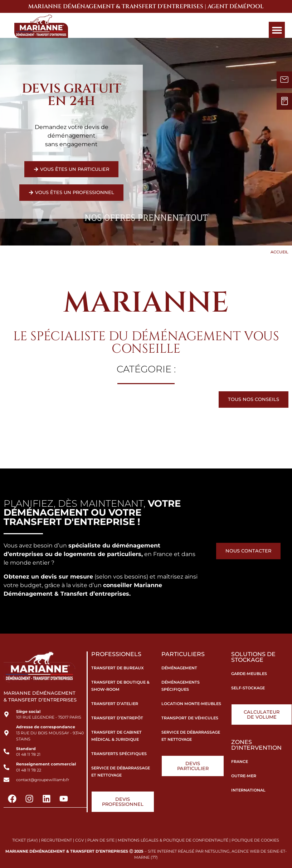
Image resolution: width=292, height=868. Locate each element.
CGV (80, 839)
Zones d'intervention (256, 744)
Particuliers (183, 654)
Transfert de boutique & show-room (120, 685)
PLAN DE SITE (101, 839)
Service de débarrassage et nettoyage (121, 771)
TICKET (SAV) (25, 839)
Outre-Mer (244, 775)
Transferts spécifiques (119, 753)
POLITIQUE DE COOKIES (256, 839)
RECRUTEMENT (57, 839)
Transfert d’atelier (115, 703)
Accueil (279, 251)
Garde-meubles (249, 673)
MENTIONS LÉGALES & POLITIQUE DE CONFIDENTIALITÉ (173, 839)
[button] (277, 30)
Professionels (116, 654)
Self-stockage (248, 688)
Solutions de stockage (253, 657)
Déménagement (179, 668)
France (240, 760)
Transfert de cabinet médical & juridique (116, 735)
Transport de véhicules (190, 718)
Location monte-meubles (191, 703)
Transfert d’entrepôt (117, 718)
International (248, 789)
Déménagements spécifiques (181, 685)
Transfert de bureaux (118, 668)
